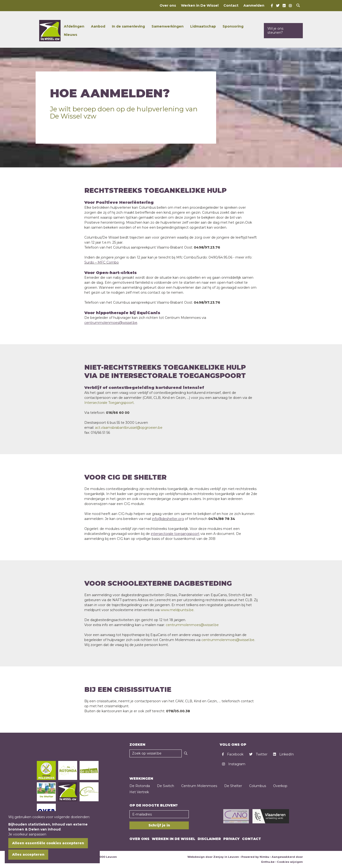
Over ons (168, 5)
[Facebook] (272, 6)
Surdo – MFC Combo (102, 262)
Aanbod (98, 26)
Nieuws (71, 35)
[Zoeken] (186, 753)
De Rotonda (140, 786)
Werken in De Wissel (200, 5)
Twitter (258, 754)
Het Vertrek (139, 792)
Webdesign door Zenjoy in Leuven (213, 857)
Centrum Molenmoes (199, 786)
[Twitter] (278, 6)
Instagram (234, 764)
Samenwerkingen (168, 26)
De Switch (166, 786)
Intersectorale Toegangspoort (109, 403)
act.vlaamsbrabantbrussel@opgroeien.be (129, 428)
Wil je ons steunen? (275, 31)
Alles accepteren (28, 854)
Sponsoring (233, 26)
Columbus (258, 786)
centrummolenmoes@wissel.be (192, 625)
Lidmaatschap (203, 26)
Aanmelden (254, 5)
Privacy (231, 839)
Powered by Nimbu (255, 857)
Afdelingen (74, 26)
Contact (231, 5)
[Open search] (298, 6)
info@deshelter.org (168, 519)
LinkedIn (283, 754)
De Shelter (233, 786)
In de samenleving (128, 26)
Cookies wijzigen (290, 862)
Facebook (233, 754)
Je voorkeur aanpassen (27, 834)
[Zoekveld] (156, 753)
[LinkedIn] (284, 6)
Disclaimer (209, 839)
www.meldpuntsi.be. (177, 610)
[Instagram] (290, 6)
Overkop (280, 786)
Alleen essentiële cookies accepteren (48, 843)
